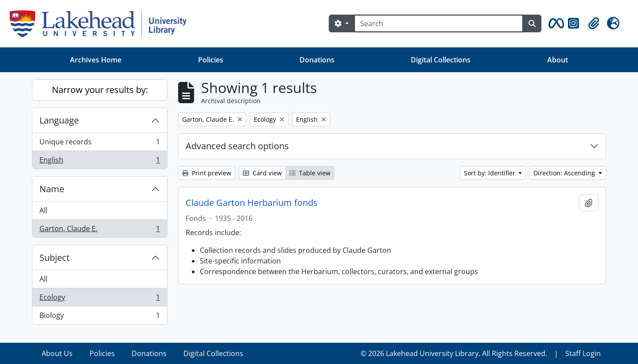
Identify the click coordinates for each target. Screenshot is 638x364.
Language (59, 120)
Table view (310, 173)
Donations (317, 60)
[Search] (439, 23)
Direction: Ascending (565, 173)
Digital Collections (441, 60)
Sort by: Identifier (490, 173)
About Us (57, 353)
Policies (211, 60)
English (99, 162)
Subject (54, 258)
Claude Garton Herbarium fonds (252, 203)
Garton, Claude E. (99, 230)
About (558, 60)
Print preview (207, 173)
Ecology (99, 299)
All (43, 210)
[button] (555, 23)
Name (52, 189)
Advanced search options (237, 146)
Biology (99, 317)
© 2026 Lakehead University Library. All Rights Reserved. (454, 353)
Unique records (99, 144)
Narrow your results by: (100, 90)
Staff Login (583, 353)
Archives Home (96, 60)
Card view (262, 173)
